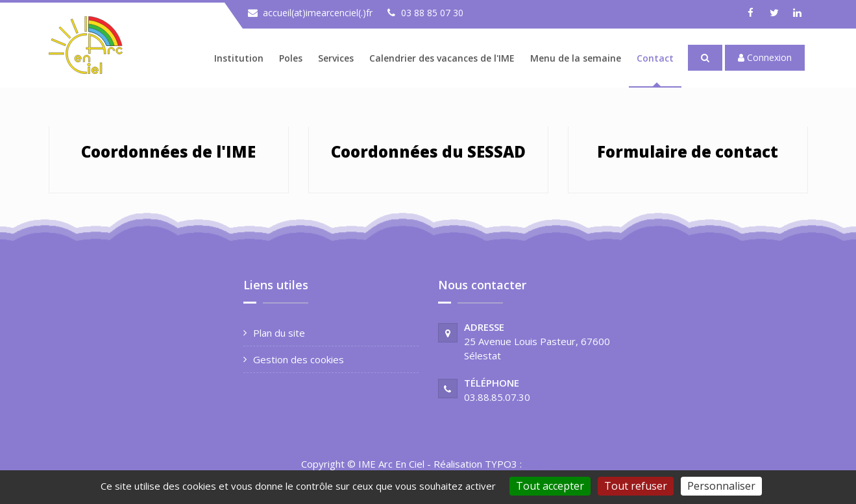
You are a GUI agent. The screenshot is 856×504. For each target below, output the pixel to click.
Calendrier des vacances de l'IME (442, 58)
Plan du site (279, 333)
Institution (239, 58)
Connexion (765, 57)
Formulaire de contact (688, 151)
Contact (655, 58)
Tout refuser (636, 486)
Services (336, 58)
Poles (291, 58)
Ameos (540, 464)
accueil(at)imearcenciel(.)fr (318, 13)
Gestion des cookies (299, 359)
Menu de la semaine (576, 58)
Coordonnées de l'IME (168, 151)
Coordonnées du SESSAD (428, 151)
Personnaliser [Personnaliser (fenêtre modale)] (721, 486)
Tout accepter (550, 486)
